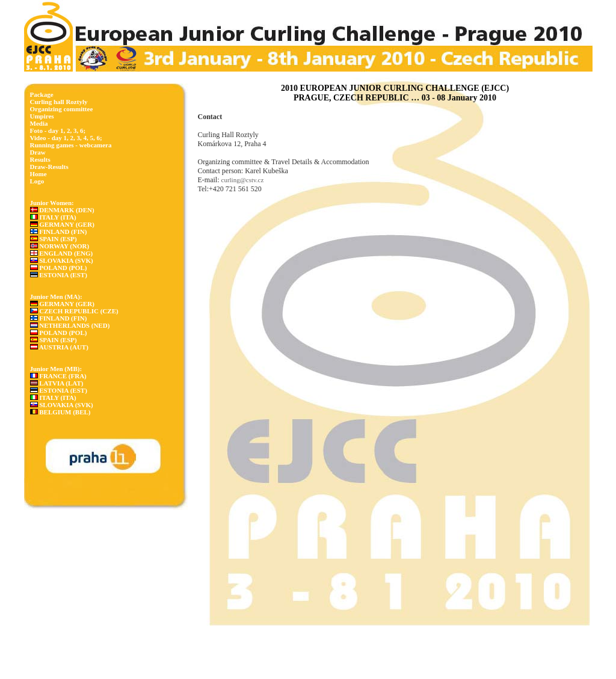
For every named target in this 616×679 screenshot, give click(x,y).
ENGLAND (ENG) (62, 253)
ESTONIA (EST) (59, 275)
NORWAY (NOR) (60, 246)
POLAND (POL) (59, 268)
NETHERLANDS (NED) (70, 325)
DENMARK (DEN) (62, 210)
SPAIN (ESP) (54, 239)
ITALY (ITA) (53, 217)
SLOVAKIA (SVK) (62, 260)
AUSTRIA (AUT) (59, 347)
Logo (37, 181)
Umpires (42, 116)
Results (40, 159)
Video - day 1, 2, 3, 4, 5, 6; (66, 138)
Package (42, 94)
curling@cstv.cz (243, 180)
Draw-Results (49, 167)
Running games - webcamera (71, 145)
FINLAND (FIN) (59, 232)
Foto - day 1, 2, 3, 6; (58, 131)
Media (39, 123)
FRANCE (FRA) (58, 376)
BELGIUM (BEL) (60, 412)
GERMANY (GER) (62, 224)
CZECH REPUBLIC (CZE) (74, 311)
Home (38, 174)
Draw (38, 152)
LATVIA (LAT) (57, 383)
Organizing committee (62, 109)
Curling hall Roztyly (59, 102)
